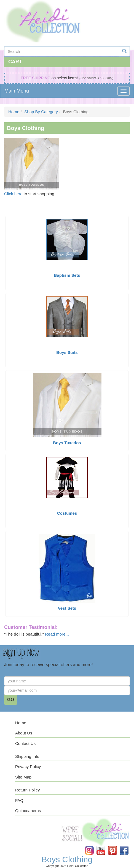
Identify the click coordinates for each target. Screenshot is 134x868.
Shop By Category (41, 112)
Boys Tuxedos (67, 443)
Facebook (128, 846)
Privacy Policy (28, 767)
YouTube (105, 846)
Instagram (93, 846)
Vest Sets (67, 608)
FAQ (19, 800)
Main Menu (17, 91)
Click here (13, 194)
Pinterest (116, 846)
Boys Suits (67, 352)
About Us (24, 733)
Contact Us (25, 743)
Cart (15, 62)
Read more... (57, 634)
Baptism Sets (67, 275)
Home (14, 112)
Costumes (67, 513)
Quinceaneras (28, 811)
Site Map (23, 777)
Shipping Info (27, 756)
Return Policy (27, 790)
